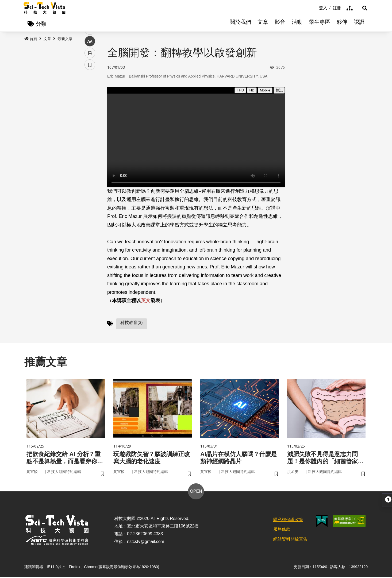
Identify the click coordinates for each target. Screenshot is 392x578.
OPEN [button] (196, 493)
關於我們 (240, 24)
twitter (90, 114)
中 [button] (90, 138)
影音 (280, 24)
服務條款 (282, 531)
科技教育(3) (132, 323)
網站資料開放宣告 (290, 541)
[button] (362, 8)
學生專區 (320, 24)
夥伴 (342, 24)
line (88, 126)
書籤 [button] (90, 161)
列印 (90, 149)
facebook (90, 102)
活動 (297, 24)
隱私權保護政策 (288, 521)
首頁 (31, 39)
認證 (359, 24)
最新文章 (65, 39)
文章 (263, 24)
